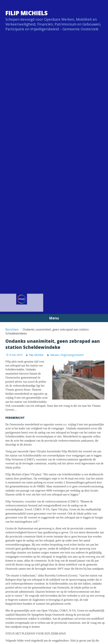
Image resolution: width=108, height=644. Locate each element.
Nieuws (55, 355)
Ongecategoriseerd (72, 355)
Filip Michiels (26, 13)
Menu (54, 318)
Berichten (12, 329)
